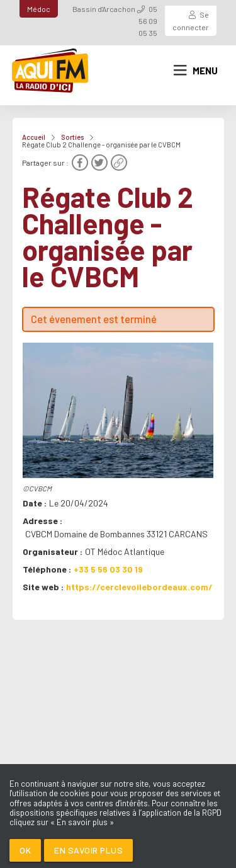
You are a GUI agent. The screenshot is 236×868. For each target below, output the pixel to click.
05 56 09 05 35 (148, 21)
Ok (25, 850)
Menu (196, 71)
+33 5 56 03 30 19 (108, 569)
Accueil (34, 137)
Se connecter (191, 20)
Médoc (39, 9)
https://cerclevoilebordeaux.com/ (139, 587)
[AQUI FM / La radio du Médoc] (50, 71)
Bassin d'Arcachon (104, 9)
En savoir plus (88, 850)
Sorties (72, 137)
